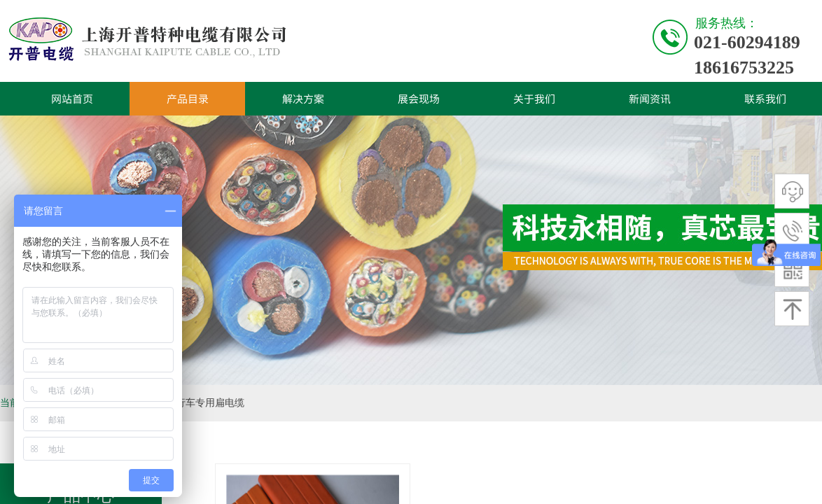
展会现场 (419, 98)
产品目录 (188, 98)
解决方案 (303, 98)
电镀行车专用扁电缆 (200, 403)
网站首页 (72, 98)
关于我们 (534, 98)
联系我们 (765, 98)
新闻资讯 (650, 98)
